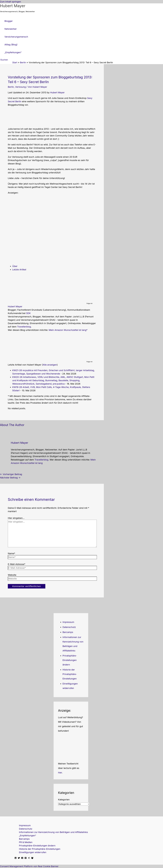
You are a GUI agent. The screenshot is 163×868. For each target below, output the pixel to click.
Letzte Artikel (19, 270)
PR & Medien (26, 842)
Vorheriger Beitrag (11, 474)
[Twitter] (19, 858)
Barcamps (68, 632)
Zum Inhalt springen (10, 2)
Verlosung (20, 87)
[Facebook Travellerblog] (32, 858)
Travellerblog (24, 327)
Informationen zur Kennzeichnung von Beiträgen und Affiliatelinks (53, 832)
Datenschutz (69, 627)
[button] (4, 60)
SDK (28, 313)
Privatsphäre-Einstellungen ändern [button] (70, 660)
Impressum (68, 622)
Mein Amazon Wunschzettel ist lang (67, 330)
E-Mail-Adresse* (17, 564)
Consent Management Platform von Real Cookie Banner (29, 866)
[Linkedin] (16, 858)
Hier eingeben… (16, 518)
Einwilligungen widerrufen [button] (33, 852)
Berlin (11, 87)
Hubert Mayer (13, 6)
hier (60, 773)
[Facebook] (22, 858)
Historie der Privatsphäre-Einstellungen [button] (70, 674)
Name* (11, 553)
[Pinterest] (26, 858)
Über (15, 266)
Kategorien (64, 800)
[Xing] (29, 858)
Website (12, 575)
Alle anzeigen (50, 365)
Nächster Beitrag (10, 478)
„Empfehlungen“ (28, 836)
